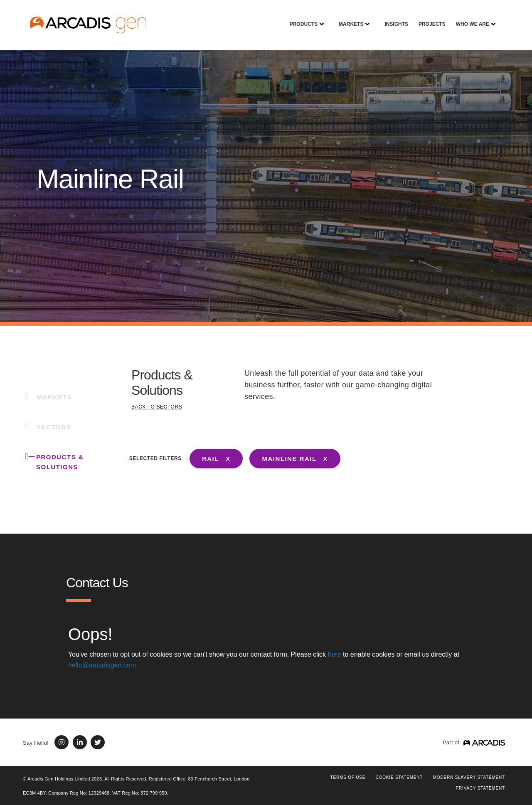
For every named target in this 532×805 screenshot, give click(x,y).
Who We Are (469, 18)
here (335, 654)
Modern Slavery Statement (469, 777)
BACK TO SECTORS (157, 407)
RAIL (211, 459)
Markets (348, 18)
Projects (429, 18)
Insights (393, 18)
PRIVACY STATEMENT (480, 788)
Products (300, 18)
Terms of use (348, 777)
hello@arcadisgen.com (102, 665)
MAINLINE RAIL (289, 459)
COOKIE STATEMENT (399, 777)
